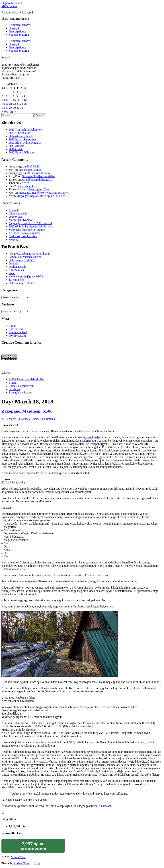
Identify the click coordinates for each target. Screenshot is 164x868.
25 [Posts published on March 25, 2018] (25, 104)
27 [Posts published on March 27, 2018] (7, 108)
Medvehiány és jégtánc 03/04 (26, 276)
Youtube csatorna (19, 35)
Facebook (14, 389)
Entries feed (16, 329)
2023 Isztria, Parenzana (22, 139)
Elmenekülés (16, 270)
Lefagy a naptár (18, 213)
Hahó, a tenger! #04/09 (22, 283)
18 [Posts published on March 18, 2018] (25, 100)
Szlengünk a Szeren (20, 392)
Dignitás (14, 263)
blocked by (33, 846)
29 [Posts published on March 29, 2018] (14, 108)
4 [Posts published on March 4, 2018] (24, 92)
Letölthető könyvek (20, 25)
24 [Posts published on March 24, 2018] (22, 104)
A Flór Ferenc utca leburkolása (27, 379)
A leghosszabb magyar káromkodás (29, 254)
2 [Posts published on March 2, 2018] (17, 92)
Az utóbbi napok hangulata (37, 180)
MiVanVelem (9, 6)
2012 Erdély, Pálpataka (22, 152)
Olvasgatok (27, 186)
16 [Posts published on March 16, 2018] (18, 100)
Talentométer (16, 280)
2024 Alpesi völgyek (21, 136)
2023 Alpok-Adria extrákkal (25, 143)
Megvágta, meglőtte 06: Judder (27, 230)
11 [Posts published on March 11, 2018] (25, 96)
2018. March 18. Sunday (16, 419)
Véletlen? (25, 183)
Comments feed (18, 332)
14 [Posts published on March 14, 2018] (11, 100)
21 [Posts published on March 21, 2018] (11, 104)
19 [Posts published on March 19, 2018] (3, 104)
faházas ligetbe (91, 437)
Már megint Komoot (30, 170)
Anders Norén (22, 863)
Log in (13, 326)
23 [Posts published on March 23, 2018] (18, 104)
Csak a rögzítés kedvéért (23, 236)
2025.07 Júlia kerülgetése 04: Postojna (31, 226)
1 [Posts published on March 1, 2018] (14, 92)
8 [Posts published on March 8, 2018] (14, 96)
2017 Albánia (17, 146)
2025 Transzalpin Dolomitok (25, 130)
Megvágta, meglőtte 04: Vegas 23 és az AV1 (44, 193)
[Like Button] (3, 813)
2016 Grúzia (16, 149)
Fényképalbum (17, 31)
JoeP (35, 419)
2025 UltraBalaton (20, 133)
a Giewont (105, 806)
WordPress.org (17, 336)
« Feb (5, 112)
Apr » (13, 112)
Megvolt (14, 240)
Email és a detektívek (21, 386)
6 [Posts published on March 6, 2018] (6, 96)
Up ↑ (37, 863)
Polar (12, 273)
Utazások (14, 28)
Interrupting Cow (39, 189)
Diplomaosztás (17, 267)
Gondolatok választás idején (38, 176)
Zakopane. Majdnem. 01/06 (27, 411)
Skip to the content (12, 3)
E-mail (13, 383)
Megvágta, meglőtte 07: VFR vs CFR (30, 223)
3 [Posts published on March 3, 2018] (21, 92)
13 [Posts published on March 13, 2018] (7, 100)
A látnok (14, 210)
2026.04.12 (33, 166)
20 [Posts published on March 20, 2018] (7, 104)
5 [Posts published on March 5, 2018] (3, 96)
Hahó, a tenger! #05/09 (22, 260)
